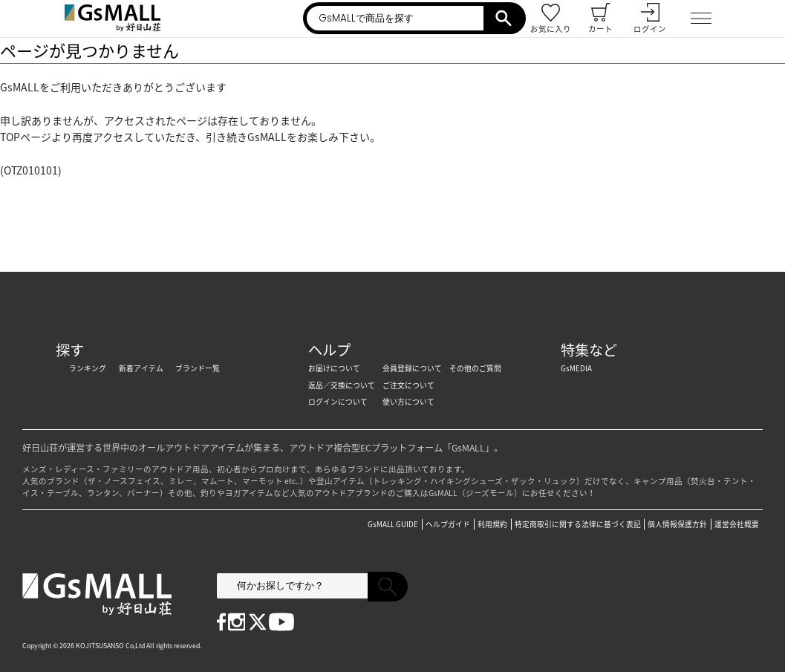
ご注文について (408, 385)
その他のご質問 (475, 368)
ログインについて (338, 402)
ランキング (88, 368)
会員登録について (412, 368)
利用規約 (492, 524)
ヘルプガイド (448, 524)
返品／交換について (342, 385)
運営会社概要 (737, 524)
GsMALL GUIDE (393, 524)
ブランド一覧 (198, 368)
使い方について (408, 402)
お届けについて (334, 368)
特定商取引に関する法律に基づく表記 (578, 524)
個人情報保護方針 (677, 524)
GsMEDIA (576, 368)
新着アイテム (141, 368)
